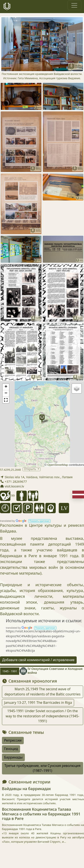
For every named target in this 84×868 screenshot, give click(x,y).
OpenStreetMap (58, 465)
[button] (42, 419)
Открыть (30, 469)
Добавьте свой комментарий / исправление (38, 660)
